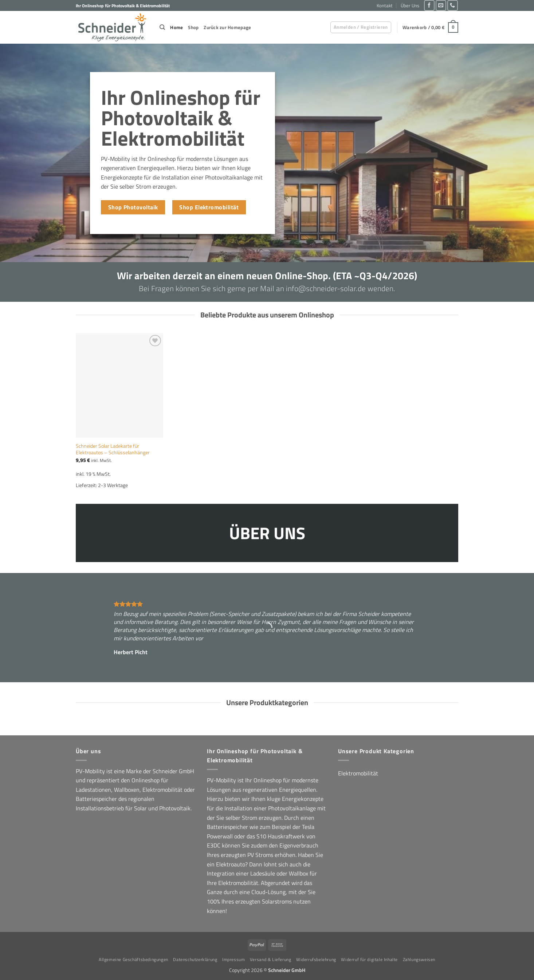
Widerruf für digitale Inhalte (369, 959)
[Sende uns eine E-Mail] (441, 5)
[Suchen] (162, 27)
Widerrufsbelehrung (316, 959)
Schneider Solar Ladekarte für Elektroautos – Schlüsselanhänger (113, 449)
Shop (193, 27)
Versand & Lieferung (271, 959)
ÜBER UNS (267, 532)
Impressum (234, 959)
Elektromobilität (358, 773)
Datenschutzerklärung (195, 959)
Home (176, 27)
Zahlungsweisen (419, 959)
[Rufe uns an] (453, 5)
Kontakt (385, 5)
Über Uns (410, 5)
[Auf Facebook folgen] (429, 5)
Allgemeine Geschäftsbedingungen (133, 959)
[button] (361, 27)
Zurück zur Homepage (227, 27)
